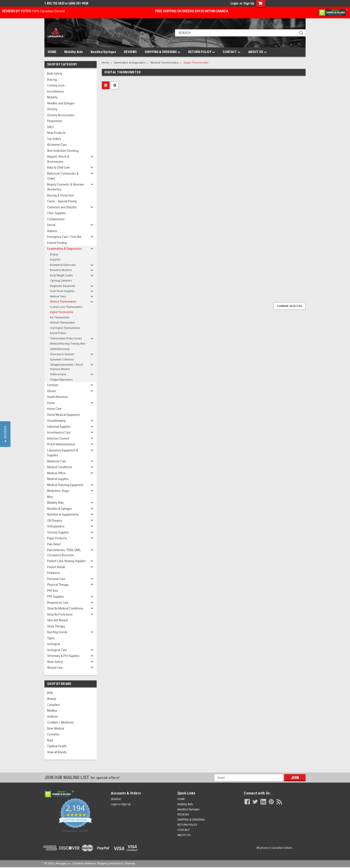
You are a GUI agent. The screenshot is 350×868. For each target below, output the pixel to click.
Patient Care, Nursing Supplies (67, 561)
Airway (52, 699)
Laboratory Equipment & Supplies (63, 453)
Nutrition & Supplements (63, 514)
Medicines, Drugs (58, 491)
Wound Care (55, 668)
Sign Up (249, 3)
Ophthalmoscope (60, 349)
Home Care (54, 409)
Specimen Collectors (62, 359)
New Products (56, 133)
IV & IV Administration (61, 444)
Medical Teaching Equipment (65, 485)
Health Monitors (58, 397)
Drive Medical (56, 728)
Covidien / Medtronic (61, 722)
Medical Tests (58, 296)
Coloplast (53, 705)
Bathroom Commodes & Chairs (63, 176)
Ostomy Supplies (58, 532)
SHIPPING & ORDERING (162, 52)
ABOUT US (257, 52)
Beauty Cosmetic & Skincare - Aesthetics (66, 187)
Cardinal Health (57, 746)
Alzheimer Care (57, 145)
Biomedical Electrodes (63, 265)
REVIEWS (130, 52)
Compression (56, 219)
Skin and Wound (57, 620)
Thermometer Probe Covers (66, 338)
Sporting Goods (57, 632)
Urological (54, 644)
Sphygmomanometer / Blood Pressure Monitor (66, 367)
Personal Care (56, 579)
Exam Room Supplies (62, 291)
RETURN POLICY (202, 52)
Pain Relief (54, 544)
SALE (51, 127)
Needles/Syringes (103, 52)
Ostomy (52, 109)
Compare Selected (290, 306)
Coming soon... (57, 85)
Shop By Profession (60, 614)
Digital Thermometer (62, 312)
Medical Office (56, 473)
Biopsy (54, 254)
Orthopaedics (56, 526)
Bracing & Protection (60, 195)
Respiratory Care (58, 603)
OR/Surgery (54, 521)
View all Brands (57, 752)
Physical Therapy (58, 585)
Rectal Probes (58, 333)
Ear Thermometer (60, 317)
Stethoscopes (58, 374)
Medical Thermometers (63, 302)
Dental (51, 225)
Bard (50, 740)
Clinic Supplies (56, 213)
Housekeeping (56, 421)
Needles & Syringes (59, 509)
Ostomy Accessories (61, 115)
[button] (5, 434)
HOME (52, 52)
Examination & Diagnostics (65, 249)
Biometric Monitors (61, 270)
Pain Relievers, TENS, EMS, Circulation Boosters (64, 553)
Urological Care (57, 650)
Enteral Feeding (57, 243)
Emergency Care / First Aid (64, 237)
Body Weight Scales (61, 275)
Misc (50, 497)
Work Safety (55, 662)
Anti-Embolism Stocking (63, 151)
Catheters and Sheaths (62, 207)
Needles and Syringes (61, 103)
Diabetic (52, 231)
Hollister (53, 717)
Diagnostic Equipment (63, 286)
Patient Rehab (56, 567)
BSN (50, 693)
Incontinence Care (59, 432)
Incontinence (55, 91)
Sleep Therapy (56, 626)
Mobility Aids (74, 52)
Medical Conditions (60, 467)
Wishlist (116, 799)
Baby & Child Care (58, 167)
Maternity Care (57, 461)
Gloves (52, 391)
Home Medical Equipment (64, 415)
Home (51, 403)
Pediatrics (54, 573)
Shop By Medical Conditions (65, 608)
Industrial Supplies (59, 427)
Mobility (52, 97)
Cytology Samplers (61, 281)
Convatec (53, 734)
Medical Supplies (58, 479)
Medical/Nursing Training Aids (68, 344)
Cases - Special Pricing (62, 201)
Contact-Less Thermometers (66, 307)
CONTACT (232, 52)
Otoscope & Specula (62, 354)
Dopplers (55, 259)
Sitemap (130, 864)
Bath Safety (55, 74)
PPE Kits (53, 591)
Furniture (53, 385)
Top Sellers (54, 139)
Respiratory (54, 121)
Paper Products (57, 538)
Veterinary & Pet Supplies (63, 656)
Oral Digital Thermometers (65, 328)
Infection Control (58, 438)
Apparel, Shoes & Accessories (58, 159)
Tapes (51, 638)
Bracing (52, 80)
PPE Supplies (55, 597)
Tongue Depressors (61, 380)
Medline (52, 711)
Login (234, 3)
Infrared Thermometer (62, 323)
